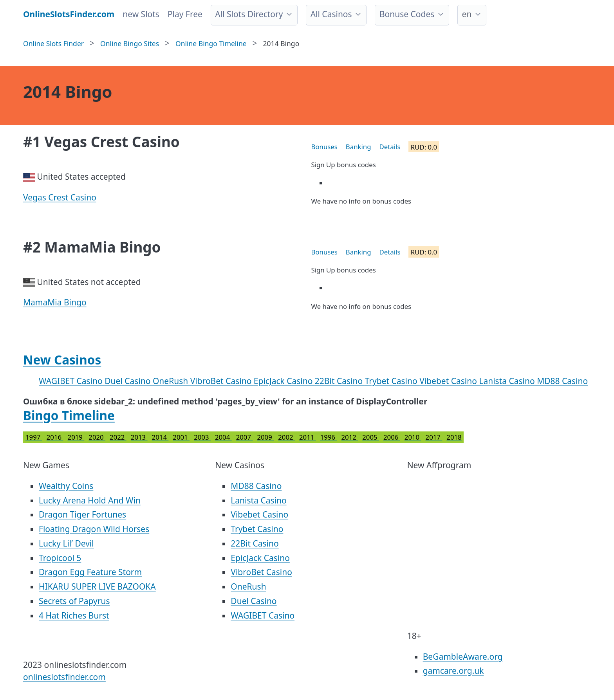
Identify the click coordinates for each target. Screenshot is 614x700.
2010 (413, 437)
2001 (181, 437)
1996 (329, 437)
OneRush (172, 381)
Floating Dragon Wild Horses (94, 529)
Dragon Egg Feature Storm (90, 572)
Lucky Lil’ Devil (66, 543)
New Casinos (62, 360)
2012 (349, 437)
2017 (434, 437)
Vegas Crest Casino (60, 197)
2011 (308, 437)
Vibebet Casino (449, 381)
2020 (97, 437)
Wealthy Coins (66, 486)
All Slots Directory (249, 14)
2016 (55, 437)
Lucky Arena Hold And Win (90, 500)
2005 (371, 437)
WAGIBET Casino (72, 381)
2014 (160, 437)
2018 (454, 437)
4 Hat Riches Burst (74, 615)
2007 (245, 437)
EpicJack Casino (284, 381)
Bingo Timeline (69, 415)
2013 (139, 437)
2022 (118, 437)
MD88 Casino (562, 381)
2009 (265, 437)
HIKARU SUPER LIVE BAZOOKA (97, 586)
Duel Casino (129, 381)
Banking (358, 147)
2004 (223, 437)
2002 (286, 437)
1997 (34, 437)
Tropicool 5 (60, 558)
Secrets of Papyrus (74, 601)
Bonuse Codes (407, 14)
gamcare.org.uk (453, 671)
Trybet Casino (392, 381)
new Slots (141, 14)
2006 (392, 437)
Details (390, 147)
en (467, 14)
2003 (202, 437)
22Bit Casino (340, 381)
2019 (76, 437)
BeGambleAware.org (463, 657)
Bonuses (324, 147)
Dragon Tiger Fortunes (82, 514)
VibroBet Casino (222, 381)
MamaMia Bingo (55, 302)
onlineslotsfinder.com (64, 677)
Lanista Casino (508, 381)
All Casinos (331, 14)
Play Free (185, 14)
